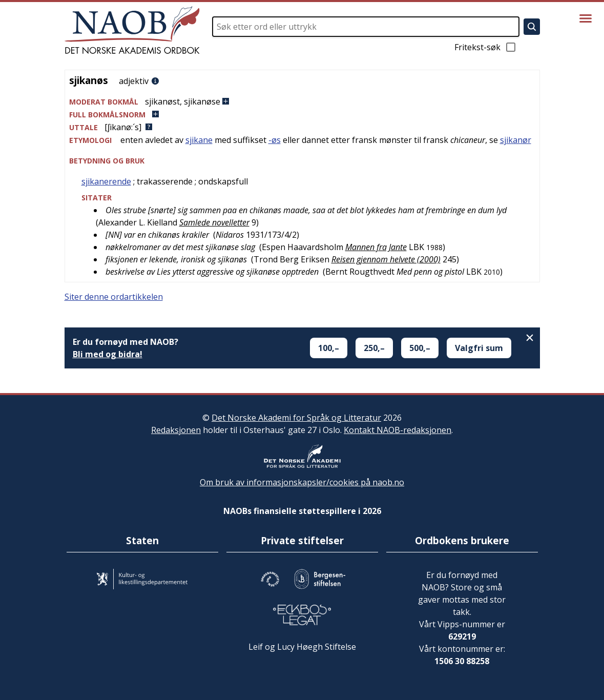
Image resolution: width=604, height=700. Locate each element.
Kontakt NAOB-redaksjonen (398, 430)
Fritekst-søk (486, 47)
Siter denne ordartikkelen (114, 297)
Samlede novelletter (214, 222)
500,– (420, 348)
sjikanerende (106, 181)
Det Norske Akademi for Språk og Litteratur (296, 418)
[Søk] (532, 27)
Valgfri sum (479, 348)
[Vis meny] (586, 18)
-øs (275, 140)
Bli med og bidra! (108, 354)
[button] (302, 102)
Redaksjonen (176, 430)
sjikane (199, 140)
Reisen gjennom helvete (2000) (386, 259)
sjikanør (516, 140)
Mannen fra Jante (376, 247)
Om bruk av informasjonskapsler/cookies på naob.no (302, 482)
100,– (329, 348)
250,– (374, 348)
